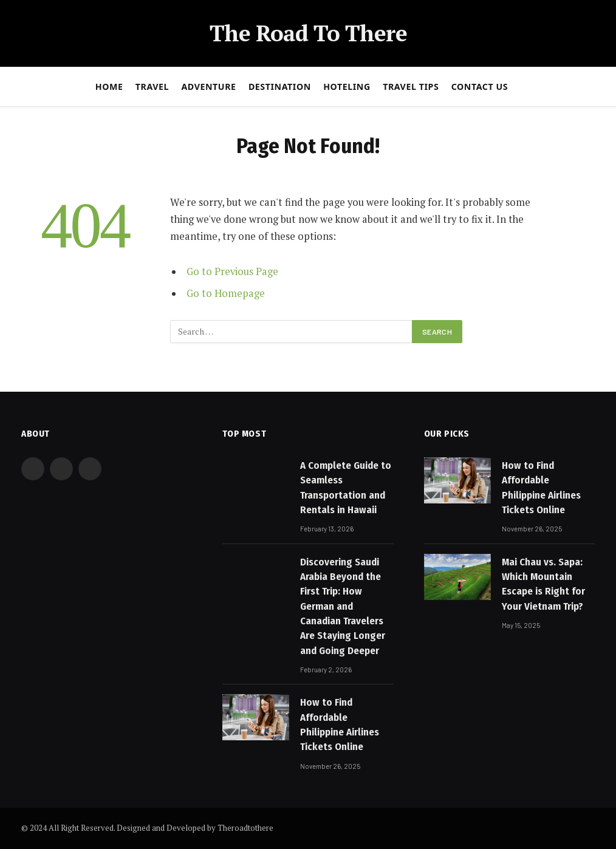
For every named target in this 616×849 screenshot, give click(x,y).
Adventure (208, 87)
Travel (152, 87)
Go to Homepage (226, 293)
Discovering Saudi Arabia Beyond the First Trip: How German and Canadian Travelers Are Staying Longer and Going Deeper (343, 606)
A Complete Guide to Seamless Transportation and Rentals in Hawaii (346, 488)
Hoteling (347, 87)
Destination (280, 87)
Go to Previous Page (232, 271)
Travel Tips (411, 87)
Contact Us (480, 87)
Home (109, 87)
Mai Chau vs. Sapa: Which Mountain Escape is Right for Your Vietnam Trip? (543, 584)
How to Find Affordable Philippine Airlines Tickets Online (340, 725)
